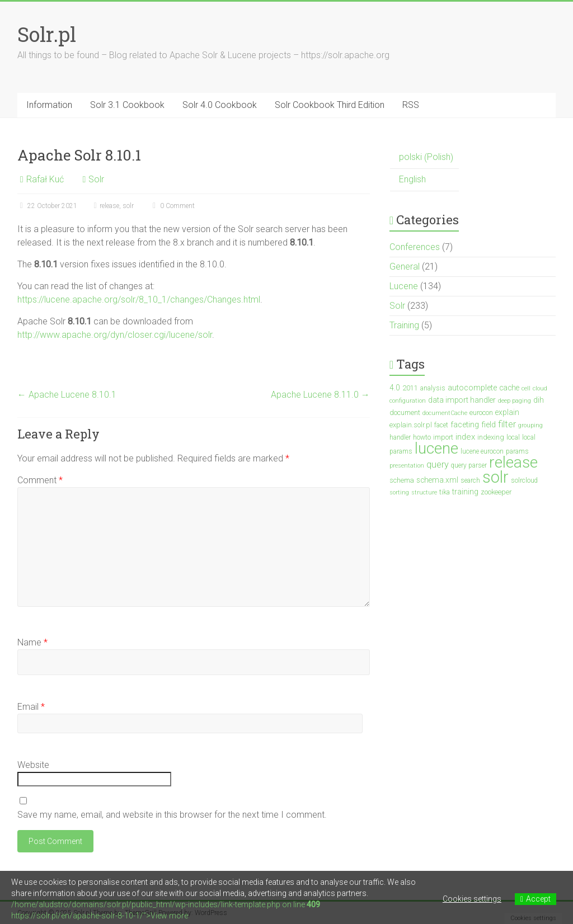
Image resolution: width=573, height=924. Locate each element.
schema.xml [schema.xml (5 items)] (437, 480)
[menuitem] (424, 157)
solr (128, 206)
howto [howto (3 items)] (422, 437)
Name (32, 642)
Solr (96, 179)
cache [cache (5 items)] (509, 388)
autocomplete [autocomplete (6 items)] (472, 388)
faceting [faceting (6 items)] (465, 425)
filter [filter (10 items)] (507, 424)
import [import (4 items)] (443, 437)
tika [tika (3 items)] (445, 492)
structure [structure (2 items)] (424, 492)
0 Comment (172, 206)
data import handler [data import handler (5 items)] (462, 400)
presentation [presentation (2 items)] (407, 466)
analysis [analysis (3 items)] (433, 388)
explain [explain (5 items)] (507, 412)
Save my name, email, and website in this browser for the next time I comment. (172, 815)
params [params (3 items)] (517, 451)
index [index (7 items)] (465, 437)
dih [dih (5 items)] (539, 400)
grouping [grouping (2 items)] (530, 425)
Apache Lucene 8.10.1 (67, 395)
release (109, 206)
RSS (411, 105)
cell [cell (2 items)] (526, 388)
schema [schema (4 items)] (402, 480)
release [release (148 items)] (513, 462)
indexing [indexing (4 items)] (491, 437)
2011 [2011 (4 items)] (410, 388)
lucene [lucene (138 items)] (436, 448)
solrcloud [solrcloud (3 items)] (524, 480)
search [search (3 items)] (470, 480)
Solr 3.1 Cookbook (127, 105)
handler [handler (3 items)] (400, 437)
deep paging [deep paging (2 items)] (515, 401)
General (405, 267)
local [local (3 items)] (513, 437)
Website (33, 765)
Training (404, 325)
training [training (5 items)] (465, 492)
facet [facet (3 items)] (441, 425)
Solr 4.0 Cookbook (220, 105)
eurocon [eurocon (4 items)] (481, 412)
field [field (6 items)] (489, 425)
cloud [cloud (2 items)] (540, 388)
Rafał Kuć (45, 179)
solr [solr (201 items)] (495, 477)
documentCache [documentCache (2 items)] (445, 413)
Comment (40, 480)
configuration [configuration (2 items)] (408, 401)
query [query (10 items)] (438, 465)
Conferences (415, 247)
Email (31, 707)
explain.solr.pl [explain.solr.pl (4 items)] (411, 425)
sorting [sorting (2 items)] (399, 492)
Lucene (404, 286)
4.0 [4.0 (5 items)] (395, 388)
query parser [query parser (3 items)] (469, 465)
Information (49, 105)
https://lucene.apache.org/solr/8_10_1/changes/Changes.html (139, 300)
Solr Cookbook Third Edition (330, 105)
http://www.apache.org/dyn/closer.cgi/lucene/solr (115, 335)
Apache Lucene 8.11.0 (320, 395)
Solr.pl (47, 34)
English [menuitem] (412, 179)
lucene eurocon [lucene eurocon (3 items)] (482, 451)
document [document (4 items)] (405, 412)
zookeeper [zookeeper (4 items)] (496, 492)
